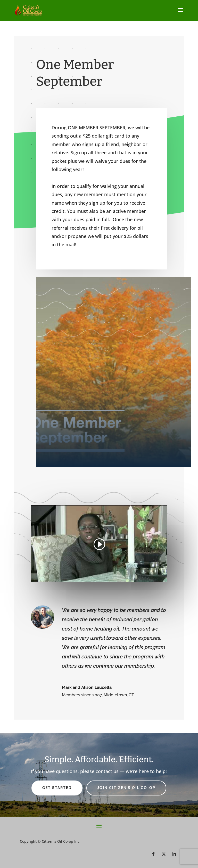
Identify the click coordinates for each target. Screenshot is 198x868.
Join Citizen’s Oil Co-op (126, 788)
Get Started (57, 788)
